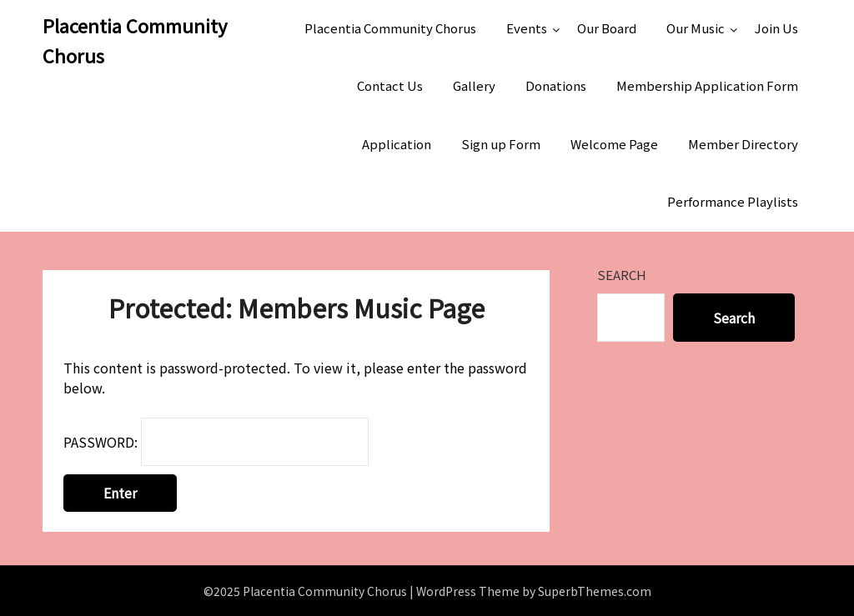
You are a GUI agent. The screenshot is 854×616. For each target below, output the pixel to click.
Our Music (696, 28)
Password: (216, 442)
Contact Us (390, 85)
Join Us (776, 28)
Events (527, 28)
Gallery (474, 85)
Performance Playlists (733, 201)
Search (622, 275)
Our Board (607, 28)
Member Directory (743, 144)
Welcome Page (614, 144)
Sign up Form (501, 144)
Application (397, 144)
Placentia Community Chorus (135, 40)
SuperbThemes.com (595, 591)
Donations (556, 85)
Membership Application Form (707, 85)
